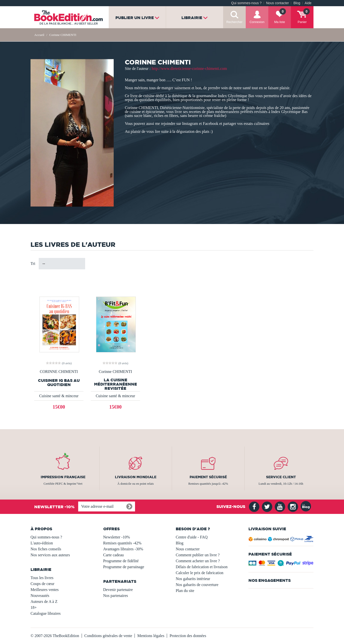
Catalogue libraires (46, 613)
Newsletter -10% (117, 537)
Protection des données (188, 636)
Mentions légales (151, 636)
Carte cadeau (114, 555)
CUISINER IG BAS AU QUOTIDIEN (59, 383)
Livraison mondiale (136, 477)
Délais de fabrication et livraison (202, 567)
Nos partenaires (116, 596)
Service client (281, 477)
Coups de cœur (42, 584)
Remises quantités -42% (122, 543)
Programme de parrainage (124, 567)
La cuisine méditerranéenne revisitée (116, 384)
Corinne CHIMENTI (115, 372)
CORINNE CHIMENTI (59, 372)
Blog (297, 3)
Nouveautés (40, 596)
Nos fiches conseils (46, 549)
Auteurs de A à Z (44, 602)
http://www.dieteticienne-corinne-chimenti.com (189, 69)
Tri (33, 264)
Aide (308, 3)
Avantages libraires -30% (123, 549)
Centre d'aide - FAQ (192, 537)
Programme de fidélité (121, 561)
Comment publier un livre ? (198, 555)
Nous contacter (277, 3)
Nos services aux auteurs (50, 555)
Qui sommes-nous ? (246, 3)
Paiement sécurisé (208, 477)
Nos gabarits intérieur (193, 579)
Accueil (39, 35)
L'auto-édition (42, 543)
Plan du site (185, 591)
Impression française (63, 477)
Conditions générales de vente (108, 636)
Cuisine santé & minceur (59, 396)
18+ (34, 607)
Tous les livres (42, 578)
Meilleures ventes (45, 590)
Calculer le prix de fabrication (200, 573)
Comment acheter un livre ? (198, 561)
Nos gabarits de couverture (197, 585)
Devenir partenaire (118, 590)
